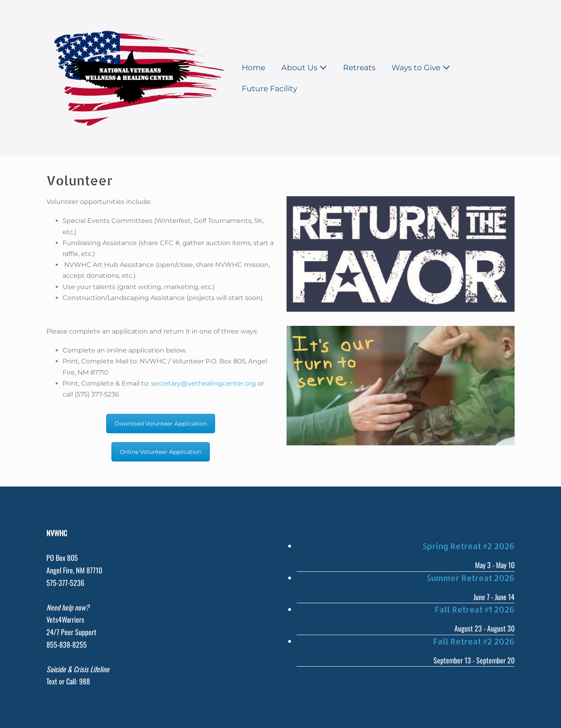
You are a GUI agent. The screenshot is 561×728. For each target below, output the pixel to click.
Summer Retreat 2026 (471, 578)
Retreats (359, 68)
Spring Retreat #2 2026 (469, 546)
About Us (304, 68)
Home (253, 68)
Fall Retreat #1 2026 (475, 609)
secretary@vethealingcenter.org (203, 383)
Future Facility (269, 89)
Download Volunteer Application (161, 424)
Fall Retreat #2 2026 (474, 641)
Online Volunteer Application (161, 452)
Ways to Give (421, 68)
